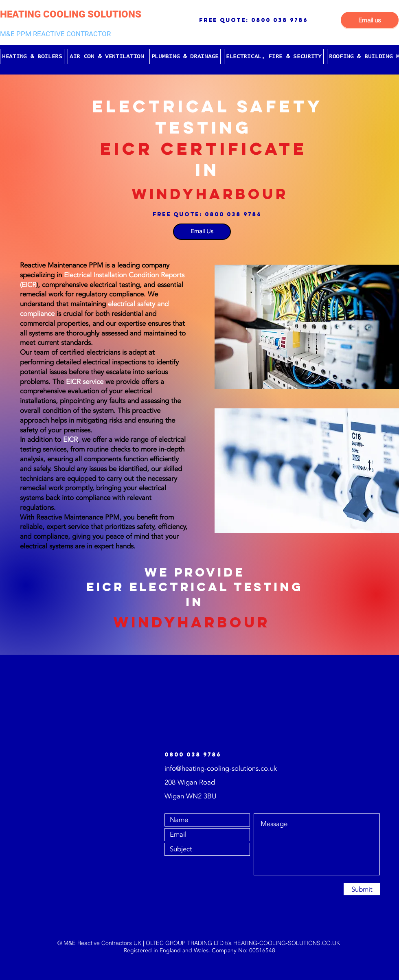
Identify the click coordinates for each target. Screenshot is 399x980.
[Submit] (362, 889)
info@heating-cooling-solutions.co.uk (221, 768)
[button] (32, 57)
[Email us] (370, 20)
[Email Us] (202, 232)
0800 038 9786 (280, 20)
